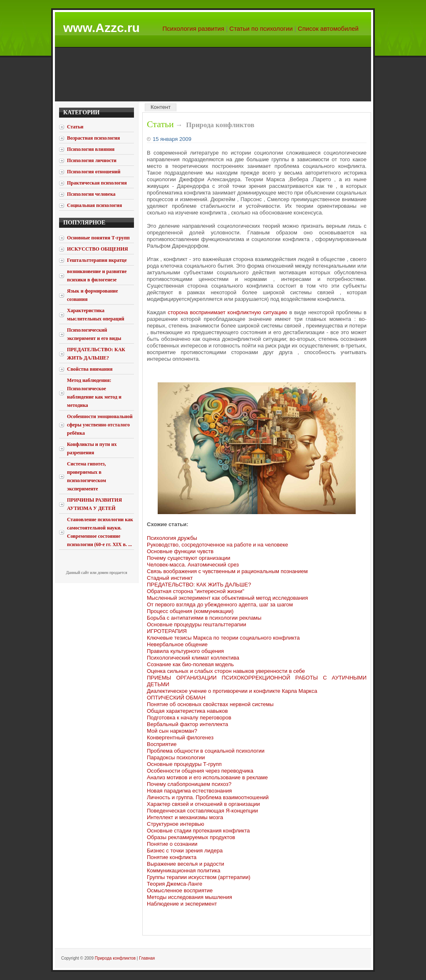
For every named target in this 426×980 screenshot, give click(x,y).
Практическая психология (97, 183)
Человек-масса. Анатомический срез (193, 565)
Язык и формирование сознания (93, 295)
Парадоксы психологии (176, 757)
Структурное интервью (176, 824)
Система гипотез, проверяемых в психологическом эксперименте (87, 476)
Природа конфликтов (115, 958)
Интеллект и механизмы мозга (185, 817)
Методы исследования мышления (189, 897)
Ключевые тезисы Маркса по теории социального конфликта (223, 638)
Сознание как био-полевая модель (190, 664)
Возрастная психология (93, 138)
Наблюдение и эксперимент (182, 904)
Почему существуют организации (189, 558)
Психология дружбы (172, 538)
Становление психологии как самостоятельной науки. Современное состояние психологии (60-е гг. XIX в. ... (100, 532)
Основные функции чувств (180, 551)
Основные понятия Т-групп (98, 238)
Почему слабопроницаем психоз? (189, 784)
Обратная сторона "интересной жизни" (196, 591)
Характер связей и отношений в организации (203, 804)
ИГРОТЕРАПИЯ (167, 631)
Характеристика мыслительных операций (96, 315)
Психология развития (194, 28)
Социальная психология (94, 205)
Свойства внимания (90, 369)
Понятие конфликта (172, 857)
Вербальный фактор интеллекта (187, 724)
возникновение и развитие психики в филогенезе (97, 276)
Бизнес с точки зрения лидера (185, 851)
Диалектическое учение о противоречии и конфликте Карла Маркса (232, 691)
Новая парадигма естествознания (189, 791)
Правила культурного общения (185, 651)
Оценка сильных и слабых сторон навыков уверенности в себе (226, 671)
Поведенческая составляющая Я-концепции (202, 811)
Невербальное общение (177, 644)
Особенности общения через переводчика (200, 771)
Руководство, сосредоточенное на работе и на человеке (217, 545)
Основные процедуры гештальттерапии (197, 624)
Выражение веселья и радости (186, 864)
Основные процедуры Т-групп (184, 764)
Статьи (160, 124)
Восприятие (162, 744)
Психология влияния (91, 149)
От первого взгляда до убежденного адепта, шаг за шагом (220, 604)
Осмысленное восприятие (180, 890)
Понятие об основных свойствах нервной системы (210, 704)
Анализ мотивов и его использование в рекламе (207, 777)
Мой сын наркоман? (172, 731)
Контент (161, 107)
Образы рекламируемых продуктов (191, 837)
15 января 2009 (172, 139)
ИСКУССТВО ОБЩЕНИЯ (98, 249)
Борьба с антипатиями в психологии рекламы (204, 618)
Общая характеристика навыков (187, 711)
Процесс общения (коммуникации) (190, 611)
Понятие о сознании (172, 844)
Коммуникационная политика (183, 870)
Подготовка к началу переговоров (189, 718)
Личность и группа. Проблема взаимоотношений (208, 797)
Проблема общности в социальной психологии (206, 751)
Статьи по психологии (261, 28)
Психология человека (91, 194)
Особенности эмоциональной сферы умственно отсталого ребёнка (100, 425)
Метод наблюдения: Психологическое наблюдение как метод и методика (94, 393)
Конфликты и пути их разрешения (92, 448)
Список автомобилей (328, 28)
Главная (147, 958)
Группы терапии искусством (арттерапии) (199, 877)
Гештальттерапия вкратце (97, 260)
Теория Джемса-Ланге (175, 884)
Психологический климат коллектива (193, 658)
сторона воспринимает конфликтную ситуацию (227, 312)
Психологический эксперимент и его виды (94, 334)
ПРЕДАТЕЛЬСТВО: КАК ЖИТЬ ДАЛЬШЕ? (96, 354)
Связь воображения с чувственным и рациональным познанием (227, 571)
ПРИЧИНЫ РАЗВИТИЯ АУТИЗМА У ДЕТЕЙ (94, 504)
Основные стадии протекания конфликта (198, 831)
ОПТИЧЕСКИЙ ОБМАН (176, 698)
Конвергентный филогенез (180, 737)
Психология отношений (94, 172)
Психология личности (92, 160)
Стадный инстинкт (170, 578)
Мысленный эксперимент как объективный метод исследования (227, 598)
